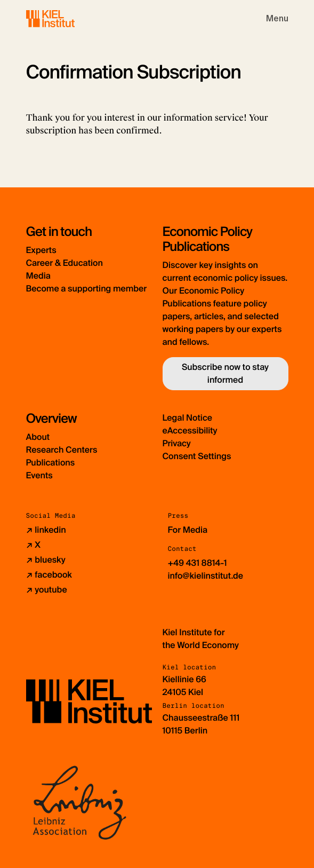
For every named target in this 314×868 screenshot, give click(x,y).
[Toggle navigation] (277, 19)
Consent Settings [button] (197, 456)
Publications (51, 463)
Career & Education (65, 263)
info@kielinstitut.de (206, 576)
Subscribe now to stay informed (225, 373)
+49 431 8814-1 (198, 563)
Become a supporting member (87, 289)
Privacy (177, 443)
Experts (41, 250)
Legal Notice (188, 418)
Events (39, 475)
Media (38, 276)
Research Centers (62, 450)
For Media (188, 530)
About (38, 437)
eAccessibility (190, 431)
